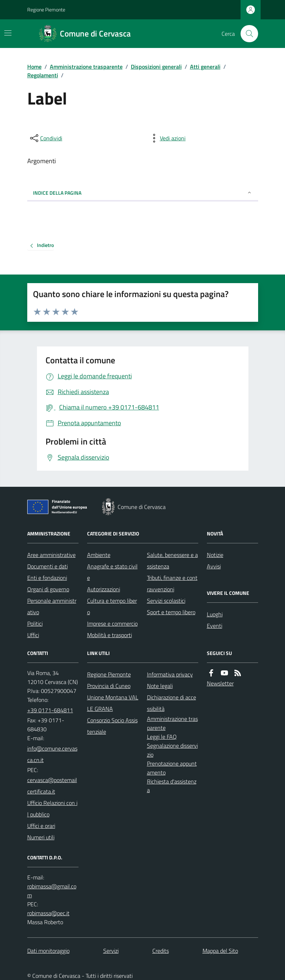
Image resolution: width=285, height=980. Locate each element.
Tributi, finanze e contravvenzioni (172, 583)
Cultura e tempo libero (112, 606)
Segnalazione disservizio (172, 750)
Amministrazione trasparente (86, 67)
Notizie (215, 555)
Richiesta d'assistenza (172, 786)
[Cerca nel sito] (246, 34)
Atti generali (205, 67)
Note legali (160, 686)
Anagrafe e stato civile (112, 572)
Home (34, 67)
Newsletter (220, 683)
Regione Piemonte (46, 9)
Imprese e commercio (112, 624)
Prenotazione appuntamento (172, 768)
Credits (161, 951)
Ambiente (99, 555)
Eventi (215, 626)
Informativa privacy (170, 674)
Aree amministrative (51, 555)
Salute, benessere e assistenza (172, 561)
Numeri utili (41, 837)
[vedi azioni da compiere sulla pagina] (167, 138)
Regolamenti (43, 75)
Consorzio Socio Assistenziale (112, 726)
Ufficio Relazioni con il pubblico (52, 809)
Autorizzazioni (104, 589)
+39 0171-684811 (50, 710)
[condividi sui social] (46, 138)
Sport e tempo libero (171, 612)
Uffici (33, 635)
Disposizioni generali (156, 67)
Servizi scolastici (166, 601)
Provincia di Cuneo (109, 686)
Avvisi (214, 566)
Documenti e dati (47, 566)
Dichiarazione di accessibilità (172, 703)
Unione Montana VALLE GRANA (113, 703)
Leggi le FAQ (162, 737)
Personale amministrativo (52, 606)
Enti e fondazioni (47, 578)
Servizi (111, 951)
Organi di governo (48, 589)
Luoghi (215, 614)
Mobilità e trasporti (110, 635)
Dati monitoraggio (48, 951)
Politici (35, 624)
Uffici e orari (41, 826)
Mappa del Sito (220, 951)
